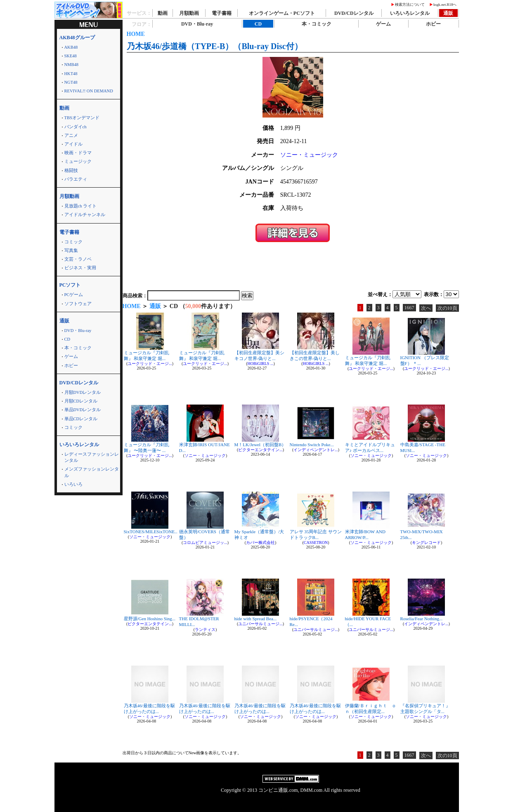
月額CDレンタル (81, 401)
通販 (448, 13)
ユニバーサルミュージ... (260, 624)
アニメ (71, 135)
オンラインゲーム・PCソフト (282, 13)
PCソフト (70, 285)
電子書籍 (222, 13)
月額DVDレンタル (83, 392)
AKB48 (71, 47)
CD (67, 339)
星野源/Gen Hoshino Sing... (150, 619)
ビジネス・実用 (80, 268)
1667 (409, 308)
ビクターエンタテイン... (260, 450)
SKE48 (71, 56)
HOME (136, 34)
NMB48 (71, 65)
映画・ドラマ (78, 153)
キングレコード (426, 543)
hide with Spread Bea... (256, 619)
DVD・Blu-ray (78, 331)
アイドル (73, 144)
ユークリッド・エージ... (150, 364)
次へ (426, 308)
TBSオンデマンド (82, 118)
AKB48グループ (77, 38)
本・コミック (78, 348)
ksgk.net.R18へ (445, 5)
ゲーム (71, 357)
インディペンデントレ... (316, 450)
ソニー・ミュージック (309, 155)
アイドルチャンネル (85, 215)
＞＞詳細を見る (293, 233)
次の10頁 (447, 308)
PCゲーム (74, 295)
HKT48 (71, 74)
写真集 (71, 251)
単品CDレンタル (81, 419)
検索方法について (410, 5)
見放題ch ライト (81, 206)
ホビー (71, 366)
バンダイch (76, 127)
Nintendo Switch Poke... (312, 445)
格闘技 (71, 171)
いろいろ (73, 484)
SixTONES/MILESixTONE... (151, 532)
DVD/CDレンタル (354, 13)
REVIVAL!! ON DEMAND (89, 91)
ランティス (205, 630)
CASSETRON (316, 543)
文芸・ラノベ (78, 259)
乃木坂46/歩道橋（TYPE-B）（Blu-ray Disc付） (215, 46)
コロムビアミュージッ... (205, 543)
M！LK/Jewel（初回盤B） (260, 445)
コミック (73, 242)
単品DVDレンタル (83, 410)
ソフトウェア (78, 304)
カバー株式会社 (260, 543)
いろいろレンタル (410, 13)
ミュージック (78, 161)
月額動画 (189, 13)
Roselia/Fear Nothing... (422, 619)
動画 (163, 13)
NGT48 (71, 82)
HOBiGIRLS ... (261, 364)
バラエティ (76, 179)
